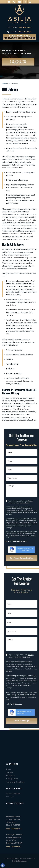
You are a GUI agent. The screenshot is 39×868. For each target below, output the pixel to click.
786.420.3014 (25, 32)
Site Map (30, 772)
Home (9, 2)
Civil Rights (31, 797)
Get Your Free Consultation (18, 62)
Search (25, 2)
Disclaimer (30, 776)
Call (14, 2)
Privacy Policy (32, 779)
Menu (30, 2)
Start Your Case (19, 37)
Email (20, 2)
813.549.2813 (25, 27)
